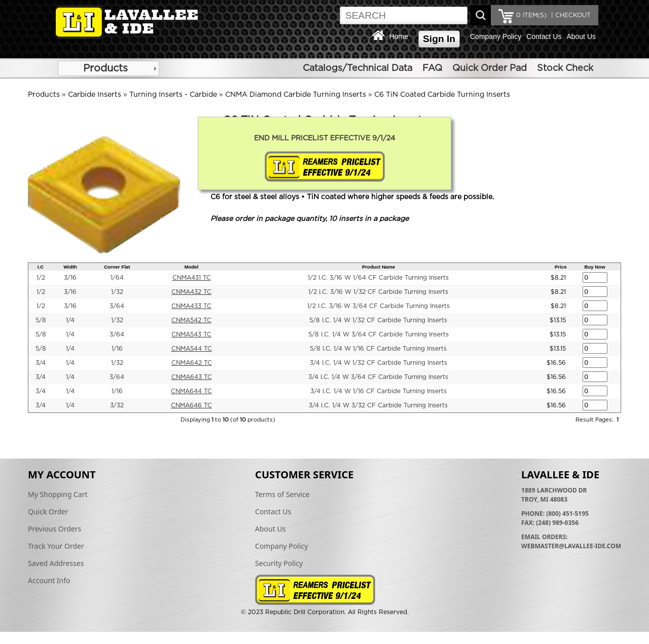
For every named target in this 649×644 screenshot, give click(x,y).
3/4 (41, 363)
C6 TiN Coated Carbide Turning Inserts (442, 95)
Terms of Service (282, 494)
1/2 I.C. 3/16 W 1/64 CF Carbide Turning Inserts (378, 278)
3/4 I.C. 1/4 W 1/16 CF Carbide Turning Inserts (378, 391)
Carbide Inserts (95, 95)
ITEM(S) (531, 15)
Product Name (378, 267)
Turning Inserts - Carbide (173, 95)
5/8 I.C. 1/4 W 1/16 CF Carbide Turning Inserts (378, 349)
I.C (41, 267)
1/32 (117, 292)
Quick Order (48, 512)
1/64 (117, 278)
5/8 (41, 320)
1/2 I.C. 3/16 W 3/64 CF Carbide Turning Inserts (378, 306)
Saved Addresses (56, 563)
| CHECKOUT (570, 15)
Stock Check (565, 68)
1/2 (41, 278)
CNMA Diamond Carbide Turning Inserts (296, 95)
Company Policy (496, 36)
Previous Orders (55, 529)
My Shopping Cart (58, 494)
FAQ (432, 68)
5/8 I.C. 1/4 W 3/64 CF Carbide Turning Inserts (378, 334)
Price (561, 267)
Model (192, 267)
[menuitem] (109, 68)
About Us (581, 36)
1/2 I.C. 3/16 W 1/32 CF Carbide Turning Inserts (378, 292)
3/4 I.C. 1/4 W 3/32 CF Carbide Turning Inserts (378, 405)
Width (70, 267)
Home (399, 36)
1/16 (117, 349)
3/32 (117, 405)
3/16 (70, 278)
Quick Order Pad (490, 68)
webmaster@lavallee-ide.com (571, 546)
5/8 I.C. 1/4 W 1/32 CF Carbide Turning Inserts (378, 320)
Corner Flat (117, 267)
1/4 (70, 320)
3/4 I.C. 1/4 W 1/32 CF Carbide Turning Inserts (378, 363)
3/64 (117, 306)
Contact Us (544, 36)
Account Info (49, 580)
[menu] (109, 68)
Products (105, 68)
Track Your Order (56, 546)
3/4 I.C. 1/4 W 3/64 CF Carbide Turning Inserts (378, 377)
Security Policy (279, 563)
